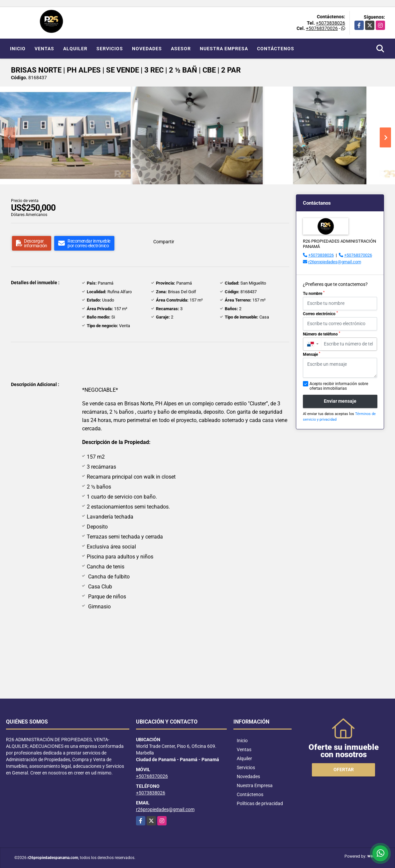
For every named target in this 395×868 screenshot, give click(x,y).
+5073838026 (330, 23)
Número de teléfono (322, 334)
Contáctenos (276, 49)
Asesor (181, 49)
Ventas (44, 49)
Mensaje (312, 354)
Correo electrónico (320, 314)
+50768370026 (322, 28)
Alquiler (75, 49)
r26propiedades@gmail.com (335, 262)
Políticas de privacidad (260, 803)
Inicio (18, 49)
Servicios (110, 49)
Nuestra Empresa (224, 49)
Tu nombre (314, 293)
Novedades (147, 49)
